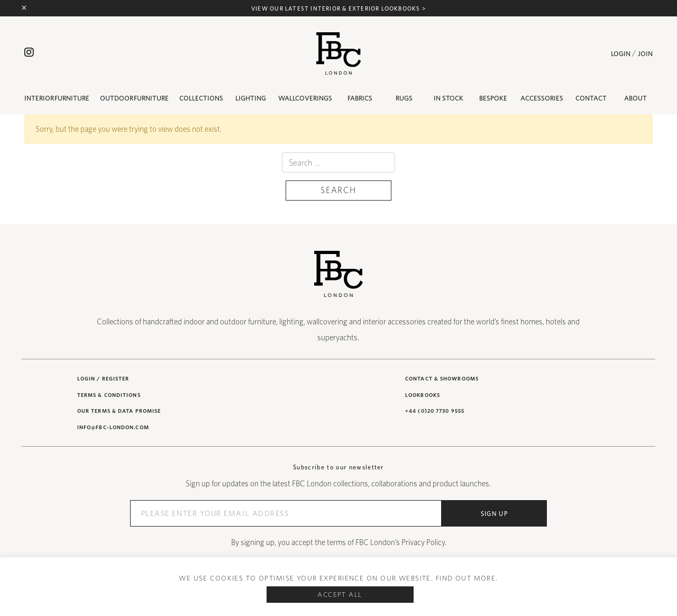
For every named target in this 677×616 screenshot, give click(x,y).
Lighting (251, 98)
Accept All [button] (340, 595)
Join (645, 54)
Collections (201, 98)
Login (621, 54)
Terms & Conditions (109, 395)
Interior (57, 98)
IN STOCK (449, 98)
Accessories (542, 98)
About (635, 98)
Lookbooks (423, 395)
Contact (591, 98)
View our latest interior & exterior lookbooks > (338, 8)
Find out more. (467, 578)
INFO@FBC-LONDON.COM (113, 427)
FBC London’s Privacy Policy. (401, 542)
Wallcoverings (305, 98)
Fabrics (360, 98)
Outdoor (134, 98)
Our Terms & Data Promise (119, 411)
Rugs (404, 98)
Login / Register (103, 378)
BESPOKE (493, 98)
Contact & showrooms (442, 378)
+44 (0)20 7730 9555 (435, 411)
